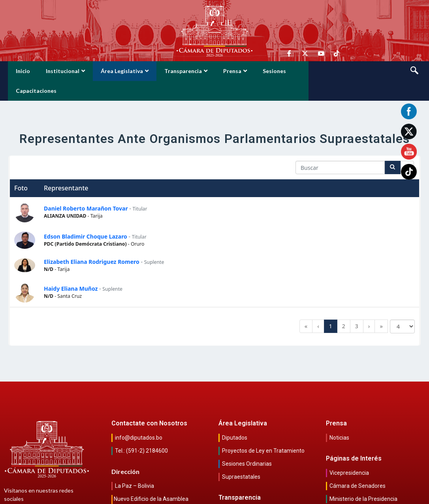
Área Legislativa (125, 71)
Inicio (23, 71)
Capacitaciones (322, 71)
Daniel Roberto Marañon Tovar (86, 189)
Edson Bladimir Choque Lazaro (86, 217)
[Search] (393, 148)
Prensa (235, 71)
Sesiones (274, 71)
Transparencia (186, 71)
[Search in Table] (340, 148)
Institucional (65, 71)
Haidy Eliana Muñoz (71, 269)
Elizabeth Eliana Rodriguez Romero (92, 242)
